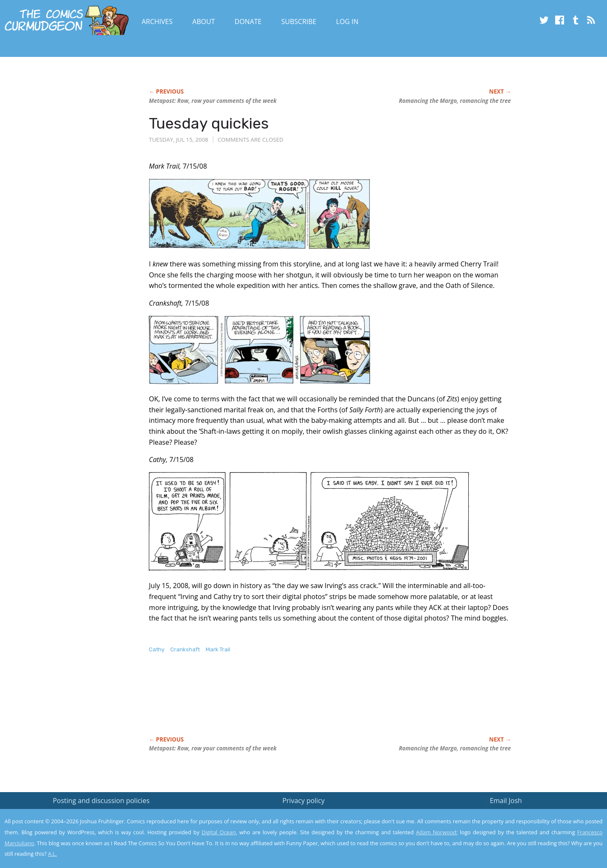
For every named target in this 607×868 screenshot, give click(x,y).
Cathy (157, 649)
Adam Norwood (436, 832)
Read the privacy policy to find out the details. (532, 815)
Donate (248, 21)
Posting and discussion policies (101, 801)
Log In (347, 21)
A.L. (53, 854)
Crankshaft (185, 649)
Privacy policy (303, 801)
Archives (157, 21)
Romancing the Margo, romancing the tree (455, 101)
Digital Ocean (219, 832)
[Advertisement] (302, 704)
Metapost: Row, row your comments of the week (213, 101)
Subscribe (299, 21)
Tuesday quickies (209, 123)
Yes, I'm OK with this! (536, 837)
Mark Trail (218, 649)
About (203, 21)
